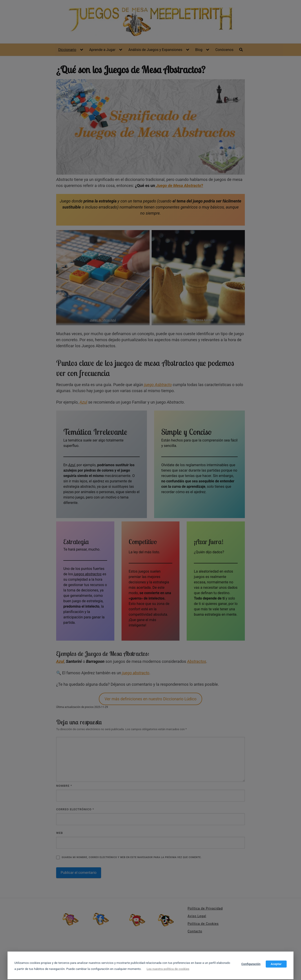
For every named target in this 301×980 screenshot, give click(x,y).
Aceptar (276, 964)
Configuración (251, 964)
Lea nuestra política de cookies (168, 969)
